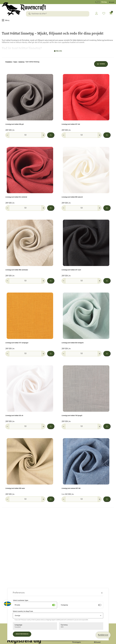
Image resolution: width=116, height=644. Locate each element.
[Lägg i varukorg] (51, 136)
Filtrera (102, 65)
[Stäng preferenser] (102, 593)
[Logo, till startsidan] (24, 9)
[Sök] (30, 14)
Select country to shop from (23, 611)
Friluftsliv (61, 21)
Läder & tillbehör (47, 21)
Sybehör (12, 21)
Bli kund (112, 2)
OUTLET (105, 21)
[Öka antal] (43, 136)
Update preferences (22, 634)
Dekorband (23, 21)
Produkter (9, 63)
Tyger (4, 21)
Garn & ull (34, 21)
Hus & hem (71, 21)
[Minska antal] (7, 136)
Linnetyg (21, 63)
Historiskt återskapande (89, 21)
